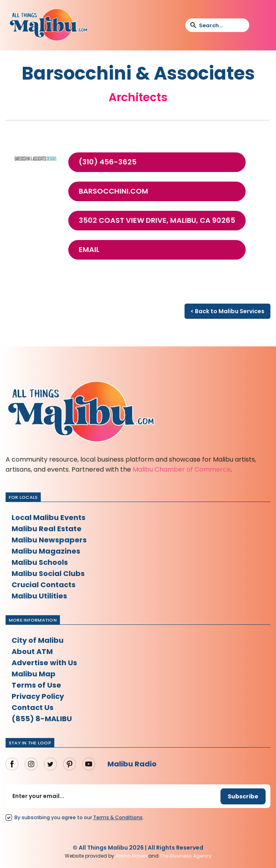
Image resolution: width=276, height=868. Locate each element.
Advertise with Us (44, 663)
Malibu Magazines (46, 551)
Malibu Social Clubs (48, 573)
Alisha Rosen (131, 856)
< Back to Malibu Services (227, 311)
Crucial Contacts (44, 585)
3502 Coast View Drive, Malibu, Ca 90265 (157, 220)
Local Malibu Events (49, 517)
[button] (260, 25)
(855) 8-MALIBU (42, 719)
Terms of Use (36, 685)
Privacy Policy (38, 696)
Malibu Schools (40, 562)
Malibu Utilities (39, 596)
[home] (48, 25)
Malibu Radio (132, 764)
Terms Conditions (118, 817)
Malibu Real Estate (47, 529)
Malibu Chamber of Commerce (182, 469)
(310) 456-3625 (108, 162)
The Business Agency (186, 856)
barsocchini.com (113, 191)
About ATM (32, 651)
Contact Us (33, 707)
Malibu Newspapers (49, 540)
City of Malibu (38, 640)
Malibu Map (34, 674)
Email (89, 250)
